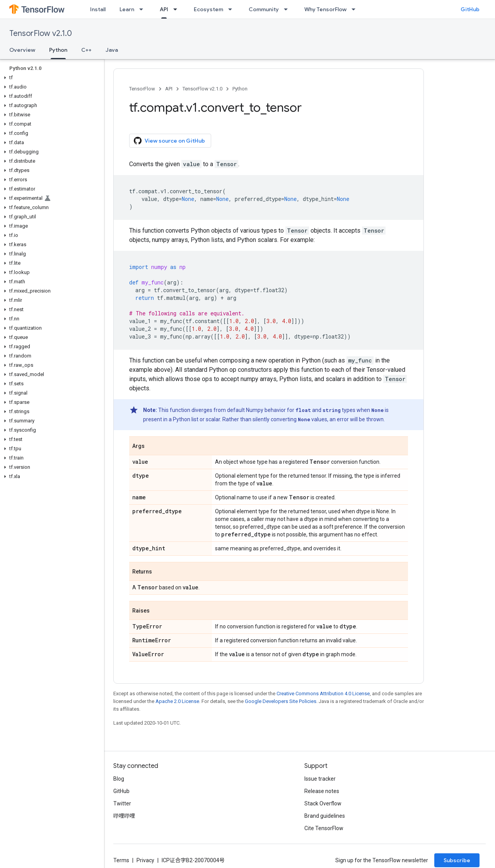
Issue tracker (320, 779)
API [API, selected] (164, 9)
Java (112, 50)
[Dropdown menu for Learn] (143, 9)
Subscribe (457, 860)
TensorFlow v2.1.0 (41, 33)
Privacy (145, 860)
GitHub (470, 9)
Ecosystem (208, 9)
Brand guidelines (325, 816)
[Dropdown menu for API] (178, 9)
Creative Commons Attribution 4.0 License (323, 694)
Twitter (122, 803)
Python (240, 89)
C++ (86, 50)
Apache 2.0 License (177, 701)
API (169, 89)
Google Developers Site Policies (281, 701)
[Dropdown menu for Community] (288, 9)
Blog (119, 779)
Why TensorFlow (325, 9)
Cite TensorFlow (324, 828)
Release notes (322, 791)
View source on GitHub (169, 141)
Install (98, 9)
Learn (127, 9)
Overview (22, 50)
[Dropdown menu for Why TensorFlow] (356, 9)
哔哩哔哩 (124, 816)
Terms (121, 860)
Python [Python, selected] (58, 50)
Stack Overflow (323, 803)
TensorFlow (142, 89)
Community (264, 9)
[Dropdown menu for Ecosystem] (232, 9)
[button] (50, 78)
